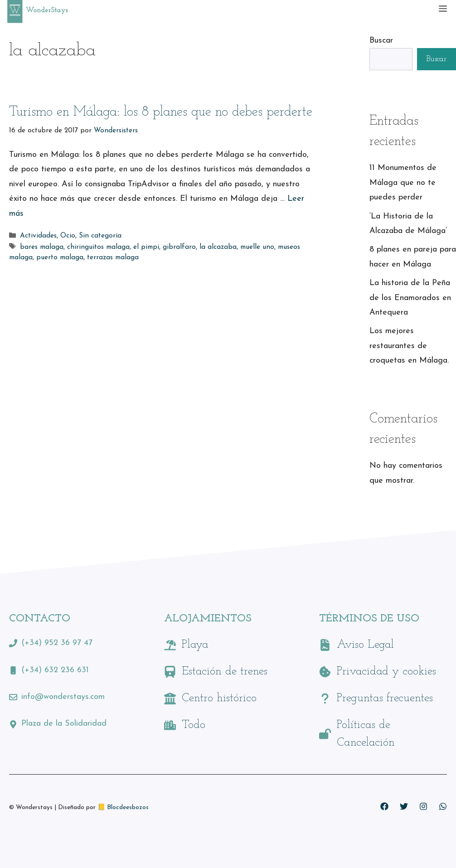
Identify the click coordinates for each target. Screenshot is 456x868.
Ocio (68, 236)
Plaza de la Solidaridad (64, 724)
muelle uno (257, 247)
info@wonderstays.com (63, 697)
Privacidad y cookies (386, 672)
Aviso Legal (365, 645)
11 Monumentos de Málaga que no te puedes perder (403, 183)
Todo (194, 725)
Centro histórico (219, 698)
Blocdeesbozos (128, 807)
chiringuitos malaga (98, 247)
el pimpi (146, 247)
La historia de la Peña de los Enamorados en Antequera (410, 298)
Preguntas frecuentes (385, 698)
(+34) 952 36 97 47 (57, 643)
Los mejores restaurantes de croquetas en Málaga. (409, 346)
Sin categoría (100, 236)
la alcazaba (218, 247)
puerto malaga (60, 258)
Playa (195, 645)
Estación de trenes (225, 672)
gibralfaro (179, 247)
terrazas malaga (113, 258)
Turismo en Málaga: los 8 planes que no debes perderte (161, 112)
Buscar (381, 41)
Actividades (38, 236)
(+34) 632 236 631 (55, 670)
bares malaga (42, 247)
